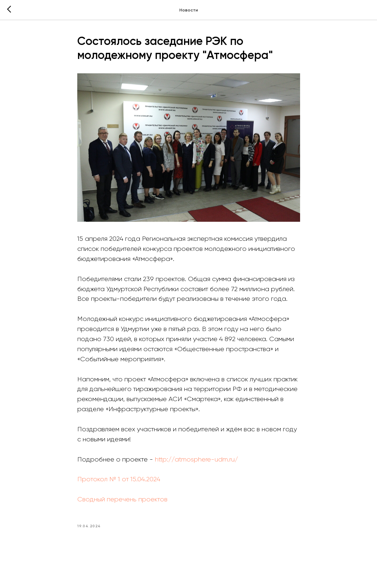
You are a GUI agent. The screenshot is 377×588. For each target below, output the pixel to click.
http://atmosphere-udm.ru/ (196, 459)
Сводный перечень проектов (122, 499)
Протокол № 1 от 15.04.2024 (119, 479)
